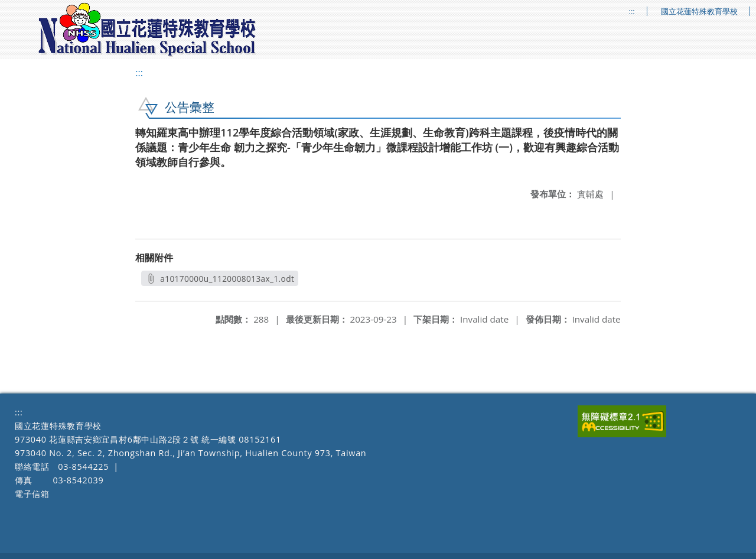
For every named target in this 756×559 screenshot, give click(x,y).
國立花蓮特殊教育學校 (699, 12)
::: (632, 12)
